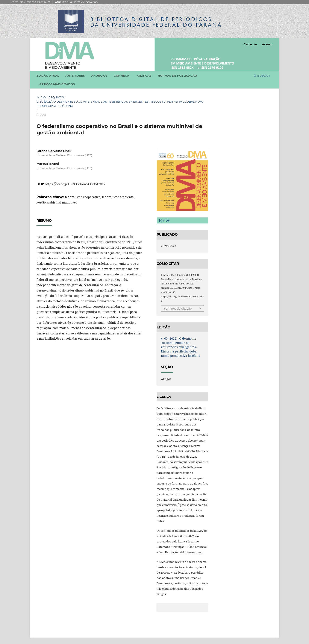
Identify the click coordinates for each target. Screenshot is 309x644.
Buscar (262, 76)
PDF (166, 220)
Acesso (267, 44)
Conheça (121, 76)
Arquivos (56, 97)
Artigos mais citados (57, 84)
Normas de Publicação (177, 76)
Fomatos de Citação (178, 308)
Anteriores (75, 76)
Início (41, 97)
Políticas (143, 76)
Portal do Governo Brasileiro (31, 2)
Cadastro (250, 44)
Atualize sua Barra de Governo (76, 2)
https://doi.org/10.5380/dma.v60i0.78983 (75, 184)
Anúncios (99, 76)
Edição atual (48, 76)
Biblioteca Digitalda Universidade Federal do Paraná (156, 22)
